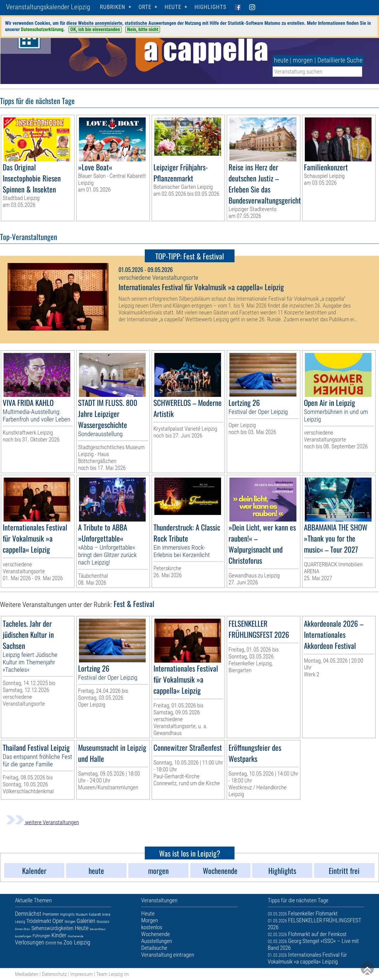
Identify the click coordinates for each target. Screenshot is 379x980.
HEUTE (173, 7)
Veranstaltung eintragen (168, 955)
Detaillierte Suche (340, 60)
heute (281, 60)
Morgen (70, 922)
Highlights (210, 7)
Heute (82, 928)
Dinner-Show (23, 929)
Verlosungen (30, 942)
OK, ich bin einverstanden (95, 29)
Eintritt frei (54, 943)
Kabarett (95, 915)
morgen (303, 60)
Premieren (51, 914)
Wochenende (76, 936)
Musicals (103, 922)
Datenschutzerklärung (42, 29)
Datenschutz (54, 974)
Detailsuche (154, 948)
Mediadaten (27, 974)
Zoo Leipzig (77, 942)
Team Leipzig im (113, 974)
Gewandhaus (98, 929)
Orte (145, 7)
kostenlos (152, 927)
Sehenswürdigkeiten (52, 928)
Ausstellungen (23, 936)
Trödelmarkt (39, 921)
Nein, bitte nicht (143, 29)
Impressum (82, 974)
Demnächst (28, 914)
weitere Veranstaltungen (42, 822)
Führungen (41, 936)
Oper (58, 921)
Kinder (59, 935)
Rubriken (113, 7)
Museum (82, 915)
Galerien (86, 921)
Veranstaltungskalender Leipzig (48, 7)
